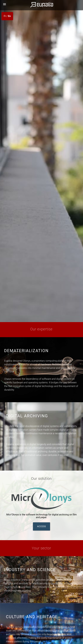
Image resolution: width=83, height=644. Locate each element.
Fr (5, 16)
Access (42, 526)
